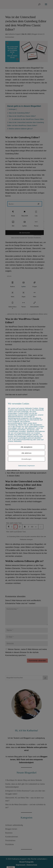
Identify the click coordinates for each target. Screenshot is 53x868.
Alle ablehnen (26, 453)
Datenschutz (22, 466)
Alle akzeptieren (26, 447)
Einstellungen (26, 459)
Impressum (31, 466)
